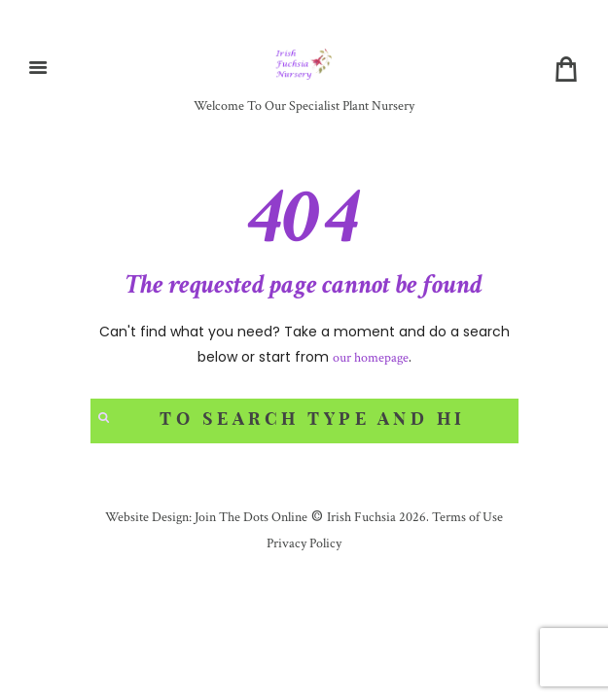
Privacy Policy (304, 543)
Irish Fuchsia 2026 (376, 517)
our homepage (371, 358)
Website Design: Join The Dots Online (206, 517)
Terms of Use (466, 517)
